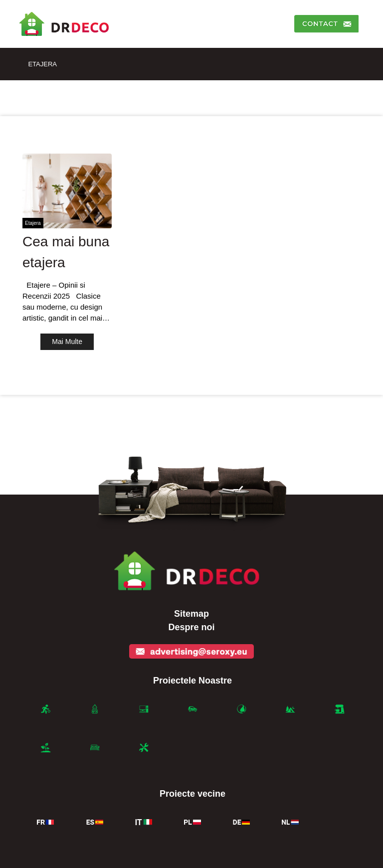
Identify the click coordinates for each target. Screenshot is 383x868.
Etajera (42, 64)
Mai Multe (67, 342)
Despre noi (191, 627)
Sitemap (191, 614)
